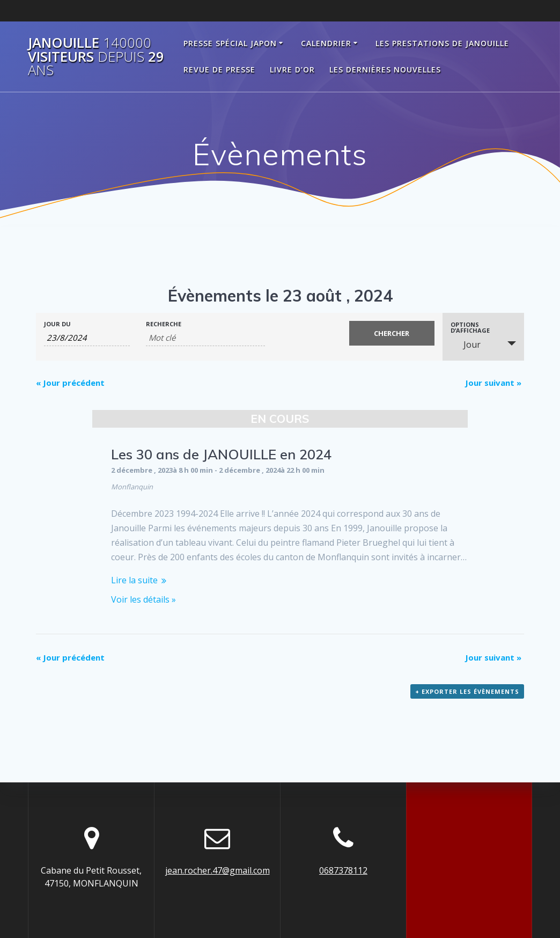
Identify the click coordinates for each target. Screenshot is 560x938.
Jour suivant (493, 383)
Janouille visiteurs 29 (96, 57)
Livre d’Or (292, 69)
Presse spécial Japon (230, 43)
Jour (466, 345)
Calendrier (326, 43)
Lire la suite (134, 580)
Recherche (164, 324)
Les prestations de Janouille (442, 43)
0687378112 (343, 870)
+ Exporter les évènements (467, 691)
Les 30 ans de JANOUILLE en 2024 (221, 454)
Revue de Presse (219, 69)
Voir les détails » (143, 599)
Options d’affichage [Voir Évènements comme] (470, 327)
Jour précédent (70, 383)
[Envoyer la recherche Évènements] (392, 333)
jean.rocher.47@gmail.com (218, 870)
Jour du (57, 324)
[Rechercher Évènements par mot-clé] (206, 338)
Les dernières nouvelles (385, 69)
